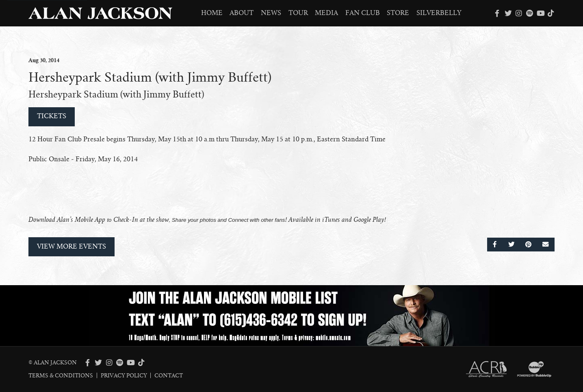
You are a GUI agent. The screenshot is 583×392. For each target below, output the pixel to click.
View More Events (72, 247)
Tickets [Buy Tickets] (52, 116)
